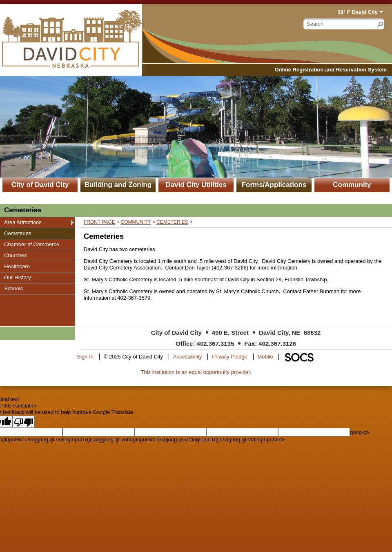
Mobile (265, 357)
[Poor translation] (24, 422)
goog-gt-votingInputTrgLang (69, 440)
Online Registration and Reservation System (331, 70)
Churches (15, 255)
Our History (17, 277)
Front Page (99, 222)
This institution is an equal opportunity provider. (196, 372)
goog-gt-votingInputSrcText (133, 440)
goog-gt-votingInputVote (256, 440)
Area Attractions (23, 222)
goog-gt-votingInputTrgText (197, 440)
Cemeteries (17, 233)
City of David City (40, 185)
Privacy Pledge (230, 357)
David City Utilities (196, 185)
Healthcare (17, 266)
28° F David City (358, 12)
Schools (14, 288)
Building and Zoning (118, 185)
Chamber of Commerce (31, 244)
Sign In (85, 357)
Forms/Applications (274, 185)
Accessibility (188, 357)
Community (352, 185)
